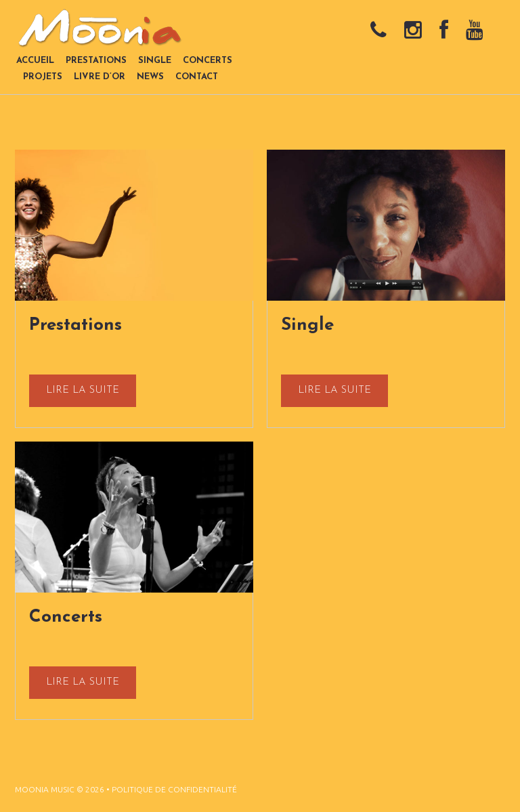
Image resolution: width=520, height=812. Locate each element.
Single (307, 325)
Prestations (75, 325)
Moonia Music (45, 789)
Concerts (66, 617)
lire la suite (83, 390)
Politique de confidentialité (174, 789)
